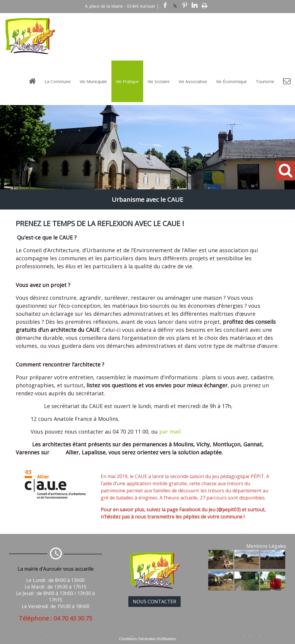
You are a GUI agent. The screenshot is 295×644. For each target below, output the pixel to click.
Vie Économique (231, 81)
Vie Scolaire (159, 81)
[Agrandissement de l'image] (221, 567)
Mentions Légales (266, 546)
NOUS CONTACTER (154, 602)
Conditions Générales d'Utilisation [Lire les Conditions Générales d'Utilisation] (148, 639)
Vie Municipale (93, 81)
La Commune (58, 81)
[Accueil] (32, 81)
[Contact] (287, 81)
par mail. (171, 432)
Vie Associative (193, 81)
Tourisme (265, 81)
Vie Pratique (127, 81)
